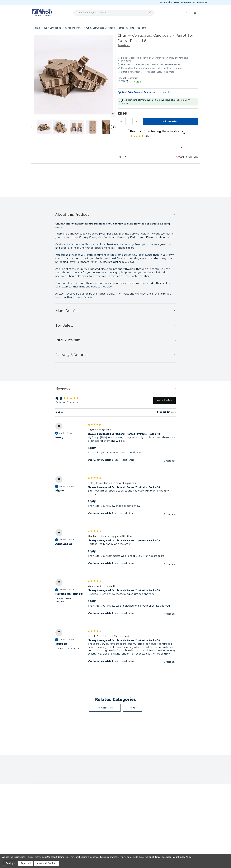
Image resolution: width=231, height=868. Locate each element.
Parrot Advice (166, 2)
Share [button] (131, 460)
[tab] (166, 413)
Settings (10, 863)
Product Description (128, 78)
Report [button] (123, 460)
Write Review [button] (164, 400)
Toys (132, 708)
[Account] (187, 13)
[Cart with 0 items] (195, 13)
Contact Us (202, 2)
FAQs (177, 2)
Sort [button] (59, 412)
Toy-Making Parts (105, 708)
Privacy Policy (185, 857)
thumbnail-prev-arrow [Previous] (34, 127)
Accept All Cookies (47, 863)
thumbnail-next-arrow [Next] (113, 127)
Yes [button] (117, 460)
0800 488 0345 (188, 2)
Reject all (26, 863)
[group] (71, 398)
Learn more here (165, 92)
